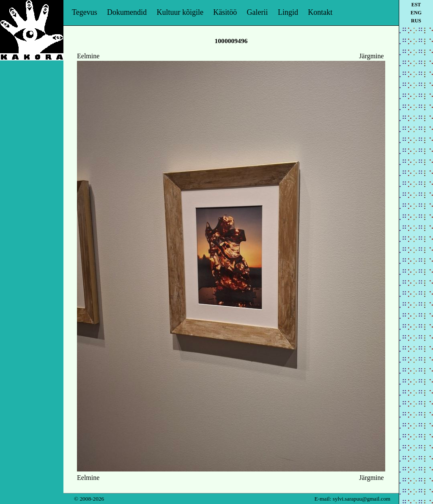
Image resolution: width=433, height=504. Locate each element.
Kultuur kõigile (180, 12)
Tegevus (85, 12)
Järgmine (371, 56)
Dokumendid (127, 12)
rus (416, 21)
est (416, 5)
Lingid (288, 12)
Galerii (258, 12)
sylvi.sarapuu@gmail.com (362, 499)
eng (416, 13)
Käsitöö (225, 12)
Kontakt (320, 12)
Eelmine (88, 56)
